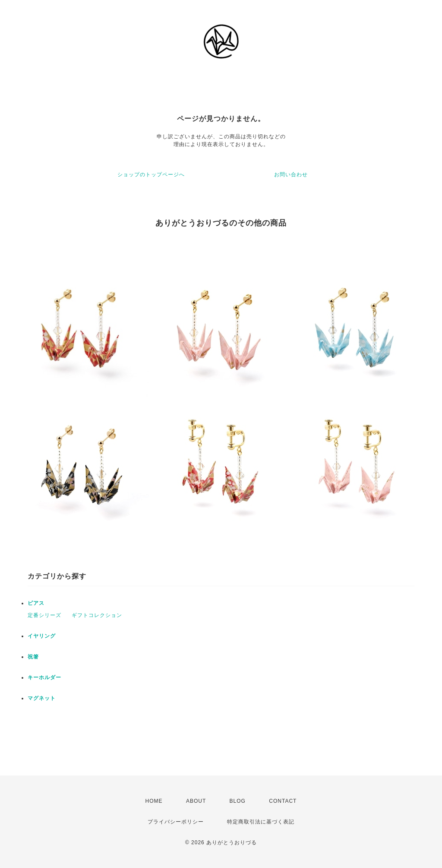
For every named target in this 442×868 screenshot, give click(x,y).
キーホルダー (44, 677)
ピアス (36, 603)
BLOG (238, 801)
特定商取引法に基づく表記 (261, 822)
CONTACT (283, 801)
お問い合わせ (291, 175)
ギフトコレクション (97, 615)
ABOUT (196, 801)
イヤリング (42, 636)
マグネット (42, 698)
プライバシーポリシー (176, 822)
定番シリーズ (44, 615)
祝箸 (33, 657)
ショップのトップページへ (151, 175)
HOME (154, 801)
